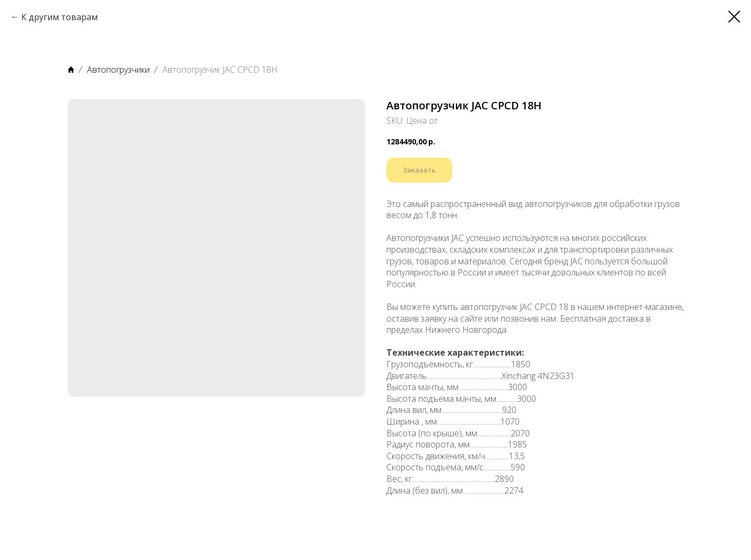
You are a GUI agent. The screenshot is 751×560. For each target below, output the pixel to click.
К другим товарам (59, 17)
